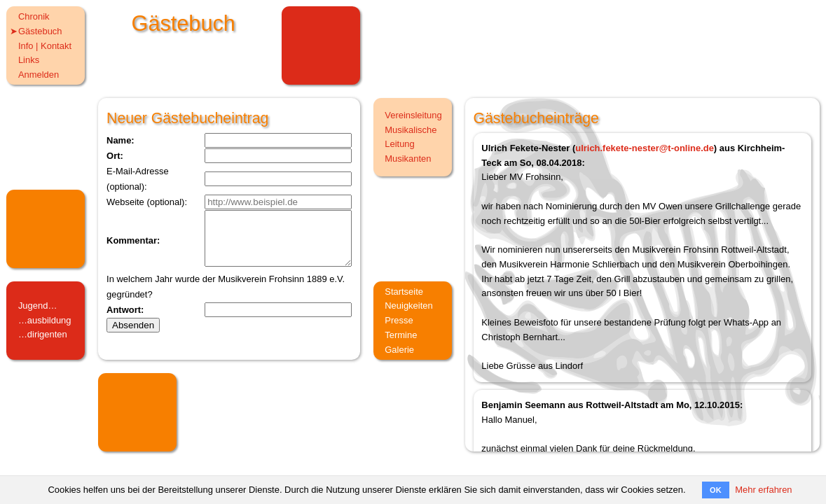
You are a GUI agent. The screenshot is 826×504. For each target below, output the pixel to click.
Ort (113, 156)
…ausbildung (45, 320)
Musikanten (408, 159)
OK (716, 490)
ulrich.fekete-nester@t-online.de (645, 148)
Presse (399, 320)
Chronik (34, 16)
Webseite (125, 202)
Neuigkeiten (408, 306)
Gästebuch (40, 31)
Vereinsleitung (413, 115)
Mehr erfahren (763, 490)
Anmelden (39, 75)
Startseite (404, 292)
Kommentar (132, 246)
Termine (401, 335)
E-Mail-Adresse (138, 171)
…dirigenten (43, 334)
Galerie (399, 350)
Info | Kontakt (45, 46)
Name (119, 140)
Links (29, 60)
